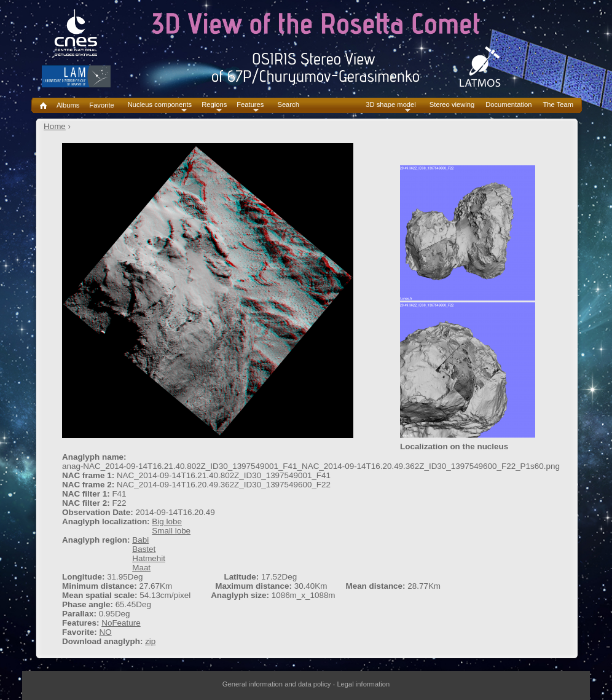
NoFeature (121, 623)
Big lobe (167, 521)
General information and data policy (277, 684)
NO (105, 632)
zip (150, 641)
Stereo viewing (452, 105)
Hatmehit (149, 558)
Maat (141, 568)
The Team (558, 105)
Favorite (101, 105)
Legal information (363, 684)
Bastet (144, 549)
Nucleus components (160, 105)
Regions (214, 105)
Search (288, 105)
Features (250, 105)
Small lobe (171, 531)
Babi (140, 540)
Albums (68, 105)
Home (55, 126)
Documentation (508, 105)
